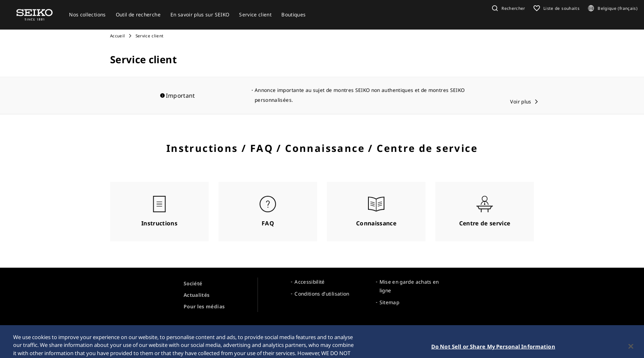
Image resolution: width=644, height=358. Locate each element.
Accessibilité (310, 282)
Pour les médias (204, 306)
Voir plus (521, 102)
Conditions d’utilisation (322, 294)
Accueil (117, 36)
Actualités (197, 295)
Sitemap (389, 302)
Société (193, 283)
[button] (508, 8)
